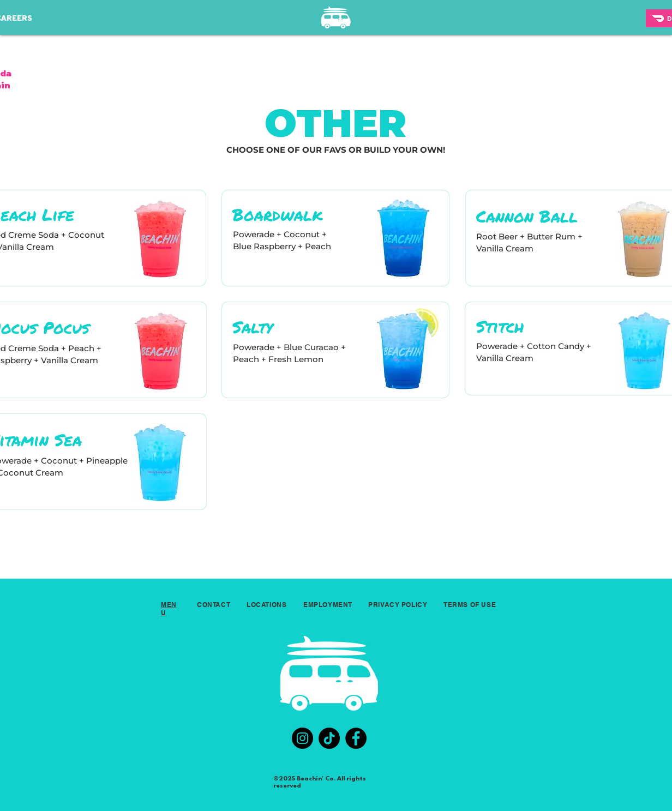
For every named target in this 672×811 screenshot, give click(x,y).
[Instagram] (302, 738)
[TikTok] (329, 738)
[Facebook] (356, 738)
